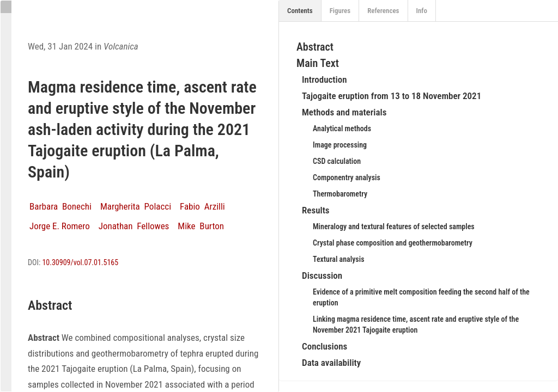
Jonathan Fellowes (134, 226)
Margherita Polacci (136, 206)
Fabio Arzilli (202, 206)
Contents (300, 11)
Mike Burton (201, 226)
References (383, 11)
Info (422, 11)
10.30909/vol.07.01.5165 (80, 262)
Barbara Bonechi (60, 206)
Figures (340, 11)
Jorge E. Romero (60, 226)
